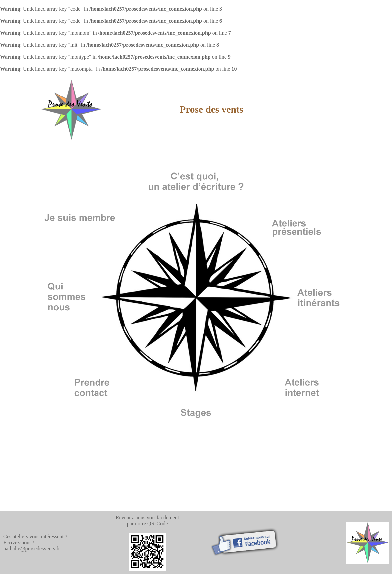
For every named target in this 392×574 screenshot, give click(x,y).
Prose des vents (211, 109)
